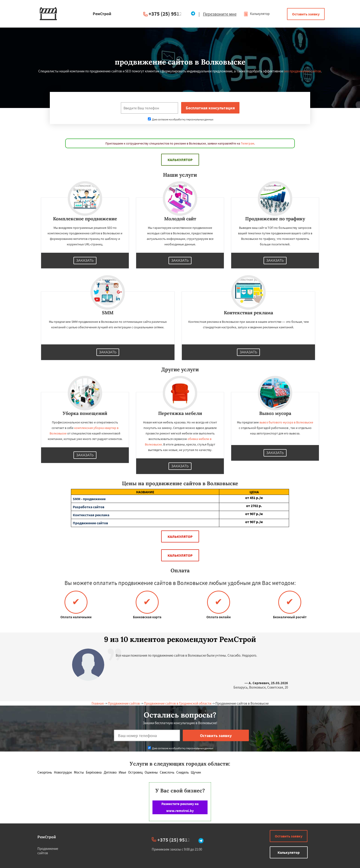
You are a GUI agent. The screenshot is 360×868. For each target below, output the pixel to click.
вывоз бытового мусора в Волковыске (286, 422)
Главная (98, 703)
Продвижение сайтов (124, 703)
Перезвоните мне (220, 14)
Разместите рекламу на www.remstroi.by (180, 807)
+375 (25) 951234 (168, 14)
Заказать (85, 261)
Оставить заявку (306, 14)
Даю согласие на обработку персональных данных (181, 119)
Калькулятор (257, 14)
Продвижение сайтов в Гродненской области (178, 703)
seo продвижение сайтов (302, 71)
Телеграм (247, 143)
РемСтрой (47, 837)
